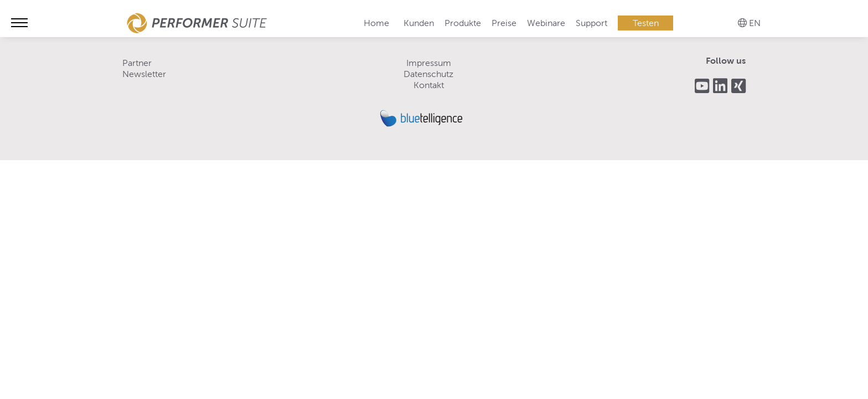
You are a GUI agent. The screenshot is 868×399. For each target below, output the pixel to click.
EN (755, 23)
